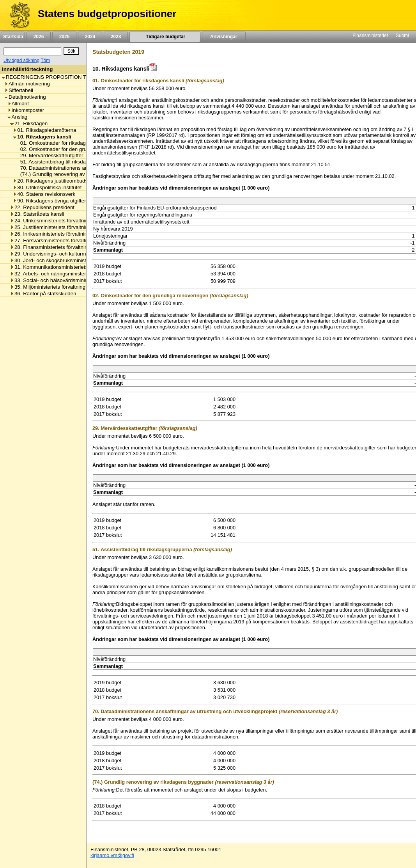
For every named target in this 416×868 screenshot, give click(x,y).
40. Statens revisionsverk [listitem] (44, 194)
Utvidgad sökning (21, 60)
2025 (64, 37)
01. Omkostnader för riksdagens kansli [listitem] (63, 143)
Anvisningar (224, 37)
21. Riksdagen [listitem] (29, 123)
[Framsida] (17, 15)
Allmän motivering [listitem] (27, 84)
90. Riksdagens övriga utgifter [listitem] (49, 201)
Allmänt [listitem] (18, 104)
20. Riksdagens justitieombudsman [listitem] (55, 181)
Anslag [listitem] (18, 117)
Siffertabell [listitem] (19, 90)
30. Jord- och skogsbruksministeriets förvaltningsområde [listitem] (77, 260)
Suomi (402, 36)
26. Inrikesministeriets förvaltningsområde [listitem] (60, 234)
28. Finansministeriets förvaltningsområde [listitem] (60, 247)
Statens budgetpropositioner (107, 14)
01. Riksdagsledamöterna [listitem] (44, 130)
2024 (90, 37)
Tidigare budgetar (165, 37)
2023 (116, 37)
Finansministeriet (370, 36)
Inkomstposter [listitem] (26, 110)
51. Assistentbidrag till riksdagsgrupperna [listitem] (65, 162)
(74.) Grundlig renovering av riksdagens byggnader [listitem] (77, 174)
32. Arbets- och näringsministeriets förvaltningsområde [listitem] (75, 274)
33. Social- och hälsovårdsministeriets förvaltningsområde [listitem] (79, 280)
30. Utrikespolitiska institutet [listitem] (47, 187)
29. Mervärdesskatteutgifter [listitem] (50, 155)
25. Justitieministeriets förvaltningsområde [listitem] (61, 227)
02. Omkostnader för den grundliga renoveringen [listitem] (74, 149)
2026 (39, 37)
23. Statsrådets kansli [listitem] (37, 214)
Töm (45, 60)
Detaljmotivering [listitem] (25, 97)
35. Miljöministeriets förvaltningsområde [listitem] (58, 287)
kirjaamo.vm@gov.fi (112, 855)
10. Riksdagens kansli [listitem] (42, 137)
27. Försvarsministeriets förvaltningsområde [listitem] (63, 241)
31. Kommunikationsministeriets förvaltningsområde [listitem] (72, 267)
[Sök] (32, 51)
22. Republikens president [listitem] (42, 207)
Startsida (13, 37)
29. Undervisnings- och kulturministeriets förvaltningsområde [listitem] (82, 254)
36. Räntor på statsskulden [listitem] (43, 294)
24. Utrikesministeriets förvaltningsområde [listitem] (61, 221)
